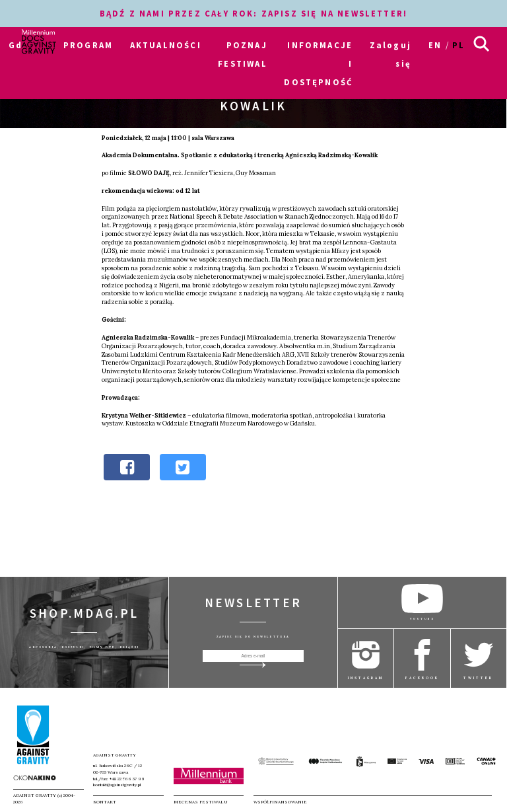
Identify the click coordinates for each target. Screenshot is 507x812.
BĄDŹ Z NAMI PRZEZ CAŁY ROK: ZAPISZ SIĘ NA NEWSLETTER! (253, 13)
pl (458, 45)
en (435, 45)
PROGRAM (88, 45)
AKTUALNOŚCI (166, 45)
